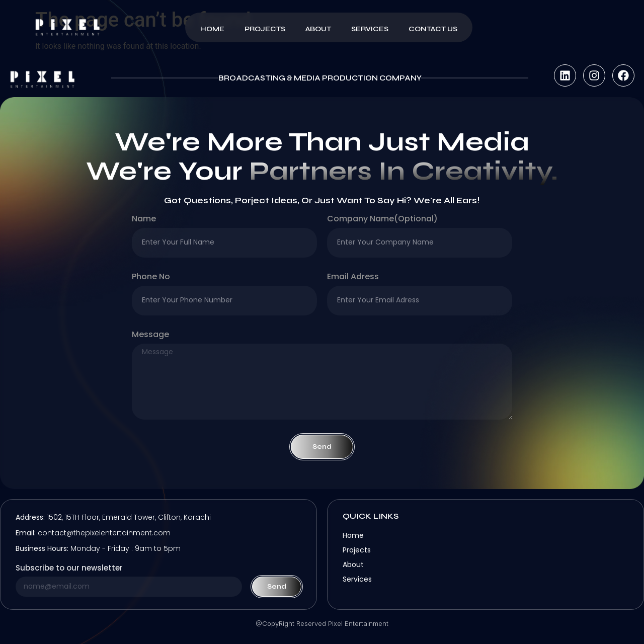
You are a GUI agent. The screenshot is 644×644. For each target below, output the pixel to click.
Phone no (151, 277)
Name (144, 220)
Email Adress (353, 277)
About (318, 29)
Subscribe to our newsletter (69, 569)
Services (370, 29)
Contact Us (433, 29)
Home (212, 29)
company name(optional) (382, 220)
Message (150, 335)
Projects (265, 29)
